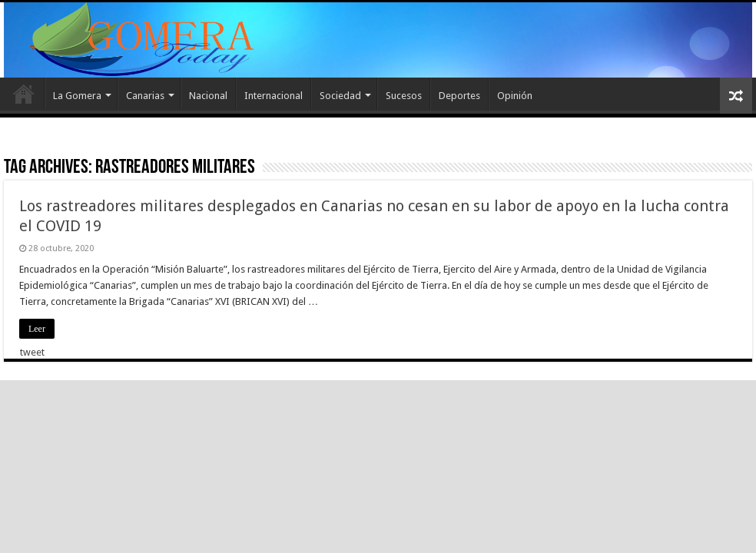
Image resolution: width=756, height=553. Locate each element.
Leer (37, 329)
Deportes (459, 96)
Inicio (24, 94)
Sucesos (404, 96)
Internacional (274, 96)
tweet (32, 352)
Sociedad (340, 96)
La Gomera (77, 96)
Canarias (145, 96)
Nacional (208, 96)
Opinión (515, 96)
